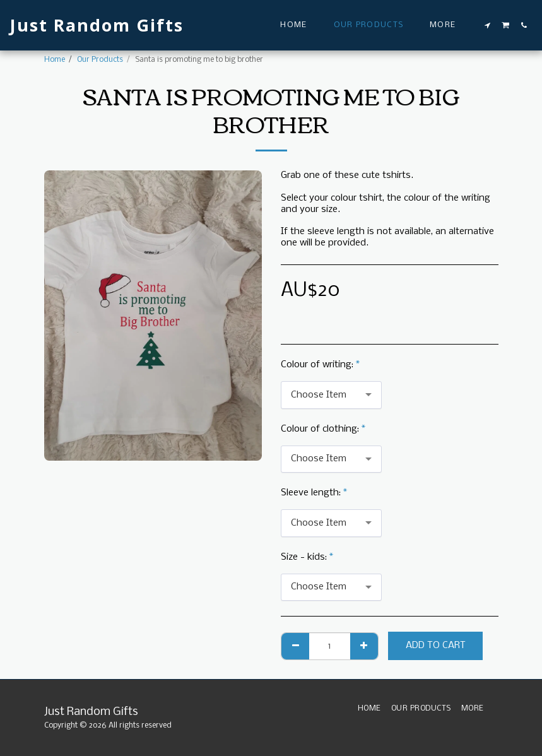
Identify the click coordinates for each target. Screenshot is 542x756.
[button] (488, 25)
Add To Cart (436, 646)
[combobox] (331, 395)
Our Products (100, 60)
